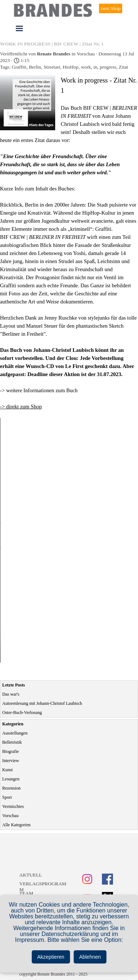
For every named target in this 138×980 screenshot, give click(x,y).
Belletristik (12, 742)
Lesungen (11, 779)
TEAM (26, 893)
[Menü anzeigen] (20, 28)
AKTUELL (31, 875)
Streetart (52, 67)
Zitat (123, 67)
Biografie (10, 751)
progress (108, 67)
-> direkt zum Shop (21, 407)
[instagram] (87, 879)
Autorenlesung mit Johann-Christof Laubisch (42, 703)
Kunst (8, 770)
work (86, 67)
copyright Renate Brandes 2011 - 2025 (54, 974)
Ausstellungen (15, 733)
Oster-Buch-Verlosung (22, 713)
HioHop (70, 67)
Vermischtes (13, 806)
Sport (7, 797)
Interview (11, 761)
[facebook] (107, 879)
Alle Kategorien (16, 825)
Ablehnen (90, 957)
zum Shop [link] (111, 8)
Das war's (11, 694)
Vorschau (10, 816)
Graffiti (19, 67)
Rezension (11, 788)
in (95, 67)
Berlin (35, 67)
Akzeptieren (51, 957)
